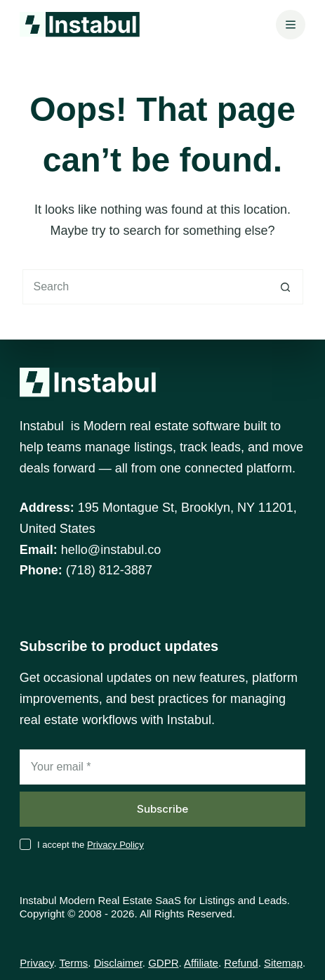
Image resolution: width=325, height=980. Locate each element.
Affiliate (201, 963)
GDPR (163, 963)
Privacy (37, 963)
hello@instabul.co (111, 550)
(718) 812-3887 (109, 570)
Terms (73, 963)
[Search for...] (145, 287)
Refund (241, 963)
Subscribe (162, 809)
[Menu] (291, 25)
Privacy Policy (115, 845)
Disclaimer (118, 963)
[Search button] (286, 287)
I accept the (91, 845)
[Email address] (162, 767)
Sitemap (283, 963)
